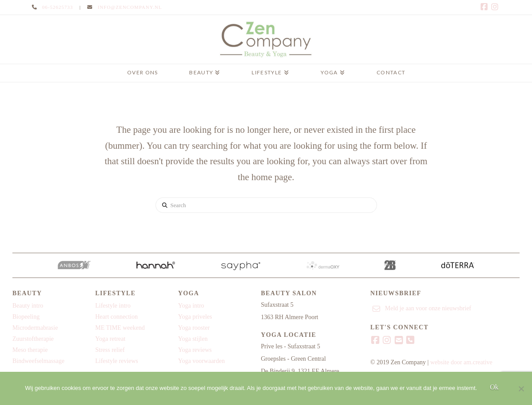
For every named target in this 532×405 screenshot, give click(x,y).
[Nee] (521, 389)
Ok (494, 387)
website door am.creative (461, 362)
